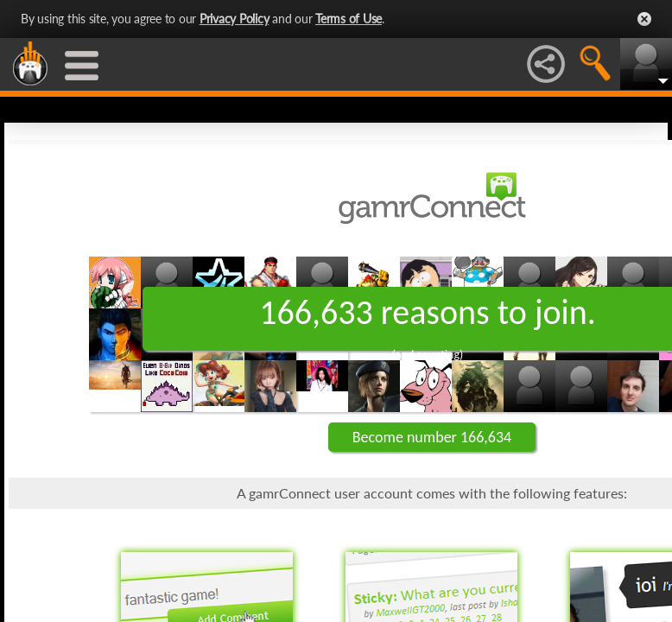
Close (644, 19)
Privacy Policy (235, 19)
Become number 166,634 (432, 437)
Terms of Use (349, 19)
